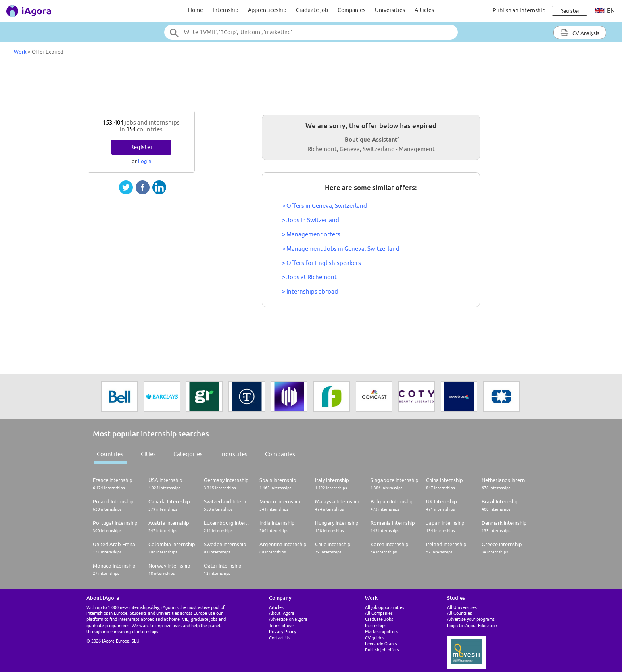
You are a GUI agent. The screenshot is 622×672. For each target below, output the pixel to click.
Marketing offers (381, 631)
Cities (148, 454)
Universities (390, 10)
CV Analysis (580, 33)
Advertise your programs (471, 619)
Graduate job (312, 10)
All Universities (462, 607)
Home (196, 10)
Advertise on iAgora (288, 619)
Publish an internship (519, 10)
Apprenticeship (267, 10)
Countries (110, 454)
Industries (234, 454)
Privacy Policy (282, 631)
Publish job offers (382, 650)
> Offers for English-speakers (322, 263)
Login (145, 161)
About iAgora (282, 613)
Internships (376, 625)
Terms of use (281, 625)
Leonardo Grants (381, 644)
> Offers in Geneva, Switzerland (324, 206)
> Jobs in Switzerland (311, 220)
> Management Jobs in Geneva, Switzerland (341, 249)
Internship (226, 10)
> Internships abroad (310, 291)
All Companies (379, 613)
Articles (424, 10)
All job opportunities (385, 607)
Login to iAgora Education (472, 625)
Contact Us (280, 638)
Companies (351, 10)
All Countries (460, 613)
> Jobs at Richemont (309, 277)
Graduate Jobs (379, 619)
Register (141, 147)
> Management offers (311, 234)
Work (20, 52)
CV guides (375, 638)
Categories (188, 454)
